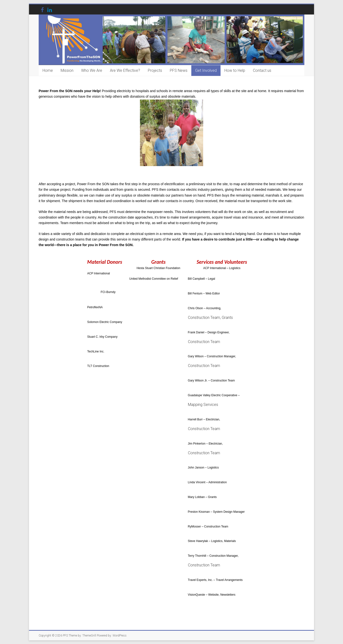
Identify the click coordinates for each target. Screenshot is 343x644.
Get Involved (206, 70)
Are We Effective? (125, 70)
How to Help (235, 70)
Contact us (262, 70)
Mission (67, 70)
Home (48, 70)
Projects (155, 70)
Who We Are (92, 70)
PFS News (179, 70)
